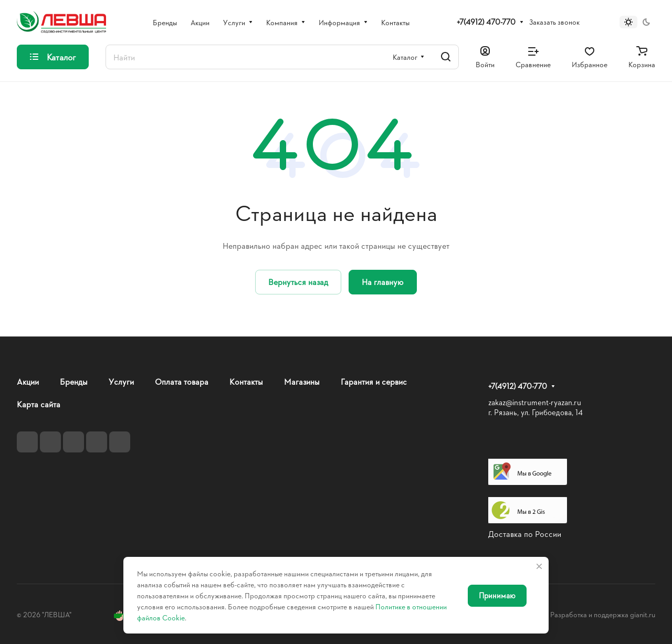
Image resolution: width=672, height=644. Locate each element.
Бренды (74, 381)
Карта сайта (39, 404)
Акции (28, 381)
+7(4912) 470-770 (486, 22)
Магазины (302, 381)
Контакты (246, 381)
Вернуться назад (298, 282)
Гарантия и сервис (374, 381)
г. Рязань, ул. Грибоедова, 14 (535, 412)
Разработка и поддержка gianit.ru (603, 614)
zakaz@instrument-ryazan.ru (535, 402)
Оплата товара (182, 381)
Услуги (121, 381)
